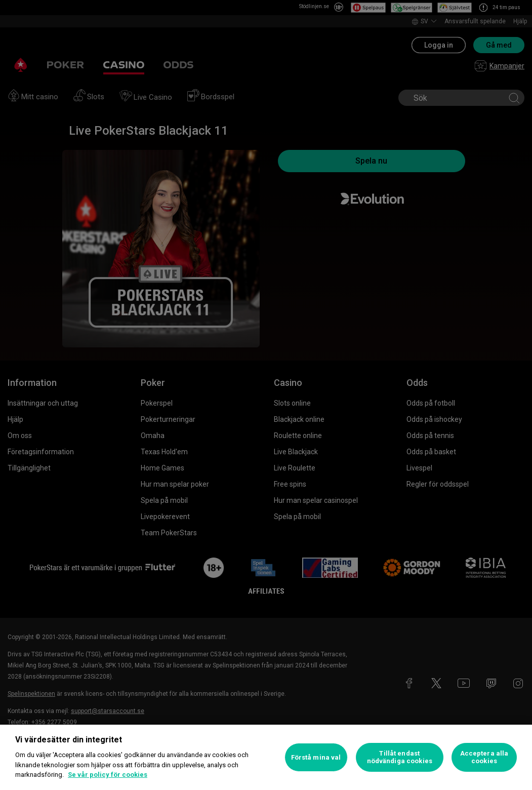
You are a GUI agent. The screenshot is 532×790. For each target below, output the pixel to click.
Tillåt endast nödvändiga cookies (400, 757)
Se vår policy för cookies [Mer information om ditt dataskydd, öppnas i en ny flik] (108, 775)
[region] (266, 757)
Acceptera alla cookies (484, 757)
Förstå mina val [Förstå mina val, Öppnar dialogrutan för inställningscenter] (316, 757)
